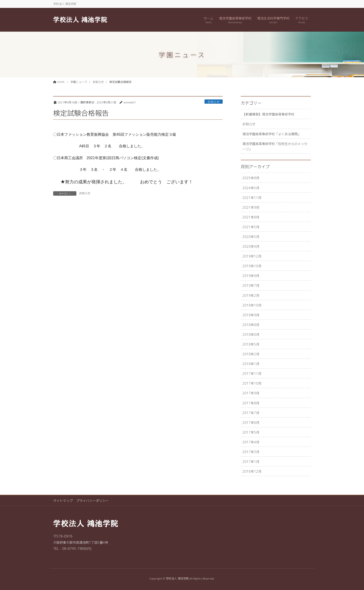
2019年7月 (251, 285)
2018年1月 (251, 364)
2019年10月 (252, 266)
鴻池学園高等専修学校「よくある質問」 (272, 134)
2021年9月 (251, 207)
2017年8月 (251, 403)
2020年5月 (251, 237)
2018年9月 (251, 315)
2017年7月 (251, 413)
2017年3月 (251, 452)
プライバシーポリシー (92, 501)
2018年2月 (251, 354)
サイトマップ (63, 501)
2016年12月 (252, 471)
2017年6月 (251, 423)
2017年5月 (251, 432)
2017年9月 (251, 393)
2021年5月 (251, 227)
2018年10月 (252, 305)
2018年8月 (251, 325)
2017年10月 (252, 383)
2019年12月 (252, 256)
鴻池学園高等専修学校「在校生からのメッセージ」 (275, 146)
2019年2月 (251, 295)
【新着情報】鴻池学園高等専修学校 (268, 114)
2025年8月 (251, 178)
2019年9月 (251, 276)
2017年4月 (251, 442)
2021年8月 (251, 217)
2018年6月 (251, 335)
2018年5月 (251, 344)
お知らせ (214, 102)
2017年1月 (251, 462)
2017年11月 (252, 374)
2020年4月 (251, 246)
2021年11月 (252, 198)
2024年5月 (251, 188)
